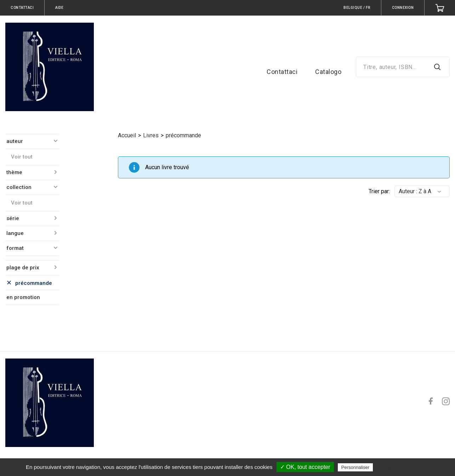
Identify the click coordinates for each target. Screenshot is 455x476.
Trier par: (379, 191)
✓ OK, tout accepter (305, 467)
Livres (151, 135)
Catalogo (328, 72)
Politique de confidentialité (405, 467)
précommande (183, 135)
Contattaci (282, 72)
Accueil (127, 135)
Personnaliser (356, 467)
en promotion (23, 297)
